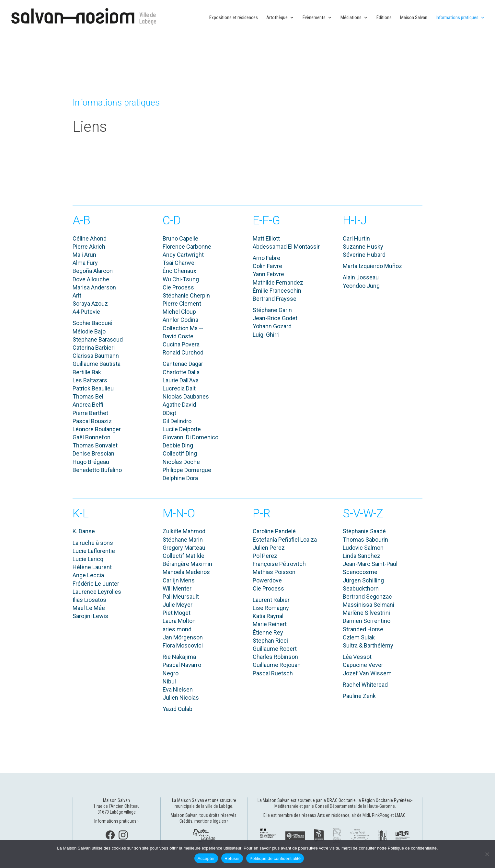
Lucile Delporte (182, 429)
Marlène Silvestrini (366, 613)
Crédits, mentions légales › (204, 821)
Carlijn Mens (179, 580)
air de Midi (361, 815)
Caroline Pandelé (274, 531)
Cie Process (178, 287)
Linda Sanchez (362, 556)
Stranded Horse (363, 629)
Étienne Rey (268, 632)
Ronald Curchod (183, 352)
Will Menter (177, 588)
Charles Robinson (275, 657)
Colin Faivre (267, 266)
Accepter (206, 858)
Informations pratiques (457, 18)
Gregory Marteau (184, 548)
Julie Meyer (178, 605)
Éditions (384, 18)
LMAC (400, 815)
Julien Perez (269, 548)
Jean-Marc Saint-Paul (370, 564)
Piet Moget (177, 613)
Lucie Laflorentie (94, 551)
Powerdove (267, 580)
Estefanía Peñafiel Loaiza (285, 540)
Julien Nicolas (181, 698)
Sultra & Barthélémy (368, 645)
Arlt (77, 295)
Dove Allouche (91, 279)
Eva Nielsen (178, 689)
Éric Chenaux (179, 271)
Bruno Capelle (180, 238)
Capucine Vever (363, 665)
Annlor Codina (180, 320)
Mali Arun (84, 255)
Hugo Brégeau (91, 462)
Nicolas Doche (181, 462)
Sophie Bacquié (92, 323)
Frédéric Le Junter (96, 584)
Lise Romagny (271, 608)
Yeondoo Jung (361, 286)
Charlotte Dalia (181, 372)
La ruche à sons (93, 543)
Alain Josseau (361, 277)
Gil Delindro (177, 421)
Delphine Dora (180, 478)
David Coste (178, 336)
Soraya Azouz (90, 304)
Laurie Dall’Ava (181, 380)
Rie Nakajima (179, 657)
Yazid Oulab (178, 709)
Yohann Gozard (272, 326)
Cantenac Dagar (183, 364)
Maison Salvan (414, 18)
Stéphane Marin (183, 540)
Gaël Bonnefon (92, 437)
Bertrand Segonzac (367, 597)
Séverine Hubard (364, 255)
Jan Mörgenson (183, 637)
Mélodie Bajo (89, 331)
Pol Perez (265, 556)
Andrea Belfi (88, 405)
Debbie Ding (178, 445)
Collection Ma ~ (183, 328)
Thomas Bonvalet (95, 445)
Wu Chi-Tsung (181, 279)
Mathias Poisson (274, 572)
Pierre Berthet (90, 413)
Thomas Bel (88, 396)
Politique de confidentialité (275, 858)
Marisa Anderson (94, 287)
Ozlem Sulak (359, 637)
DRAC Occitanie (341, 800)
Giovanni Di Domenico (190, 437)
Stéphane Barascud (98, 339)
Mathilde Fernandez (278, 282)
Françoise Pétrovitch (279, 564)
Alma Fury (85, 263)
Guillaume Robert (275, 649)
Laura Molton (179, 621)
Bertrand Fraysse (275, 299)
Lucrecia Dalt (179, 388)
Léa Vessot (357, 657)
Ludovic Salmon (363, 548)
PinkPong (381, 815)
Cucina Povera (181, 344)
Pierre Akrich (89, 247)
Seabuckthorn (361, 588)
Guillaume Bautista (97, 364)
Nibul (169, 681)
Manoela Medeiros (186, 572)
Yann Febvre (268, 274)
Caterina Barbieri (94, 348)
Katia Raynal (268, 616)
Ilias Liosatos (89, 600)
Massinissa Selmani (368, 605)
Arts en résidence (333, 815)
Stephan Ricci (270, 641)
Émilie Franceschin (277, 291)
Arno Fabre (266, 258)
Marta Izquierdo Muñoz (372, 266)
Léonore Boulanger (97, 429)
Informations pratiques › (116, 821)
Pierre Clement (182, 304)
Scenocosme (360, 572)
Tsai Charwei (179, 263)
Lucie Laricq (88, 559)
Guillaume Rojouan (277, 665)
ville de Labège (219, 806)
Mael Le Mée (89, 608)
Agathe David (179, 405)
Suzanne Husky (363, 247)
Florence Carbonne (187, 247)
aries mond (177, 629)
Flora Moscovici (183, 645)
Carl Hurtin (356, 238)
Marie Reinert (270, 624)
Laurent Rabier (271, 600)
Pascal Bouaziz (92, 421)
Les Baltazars (90, 380)
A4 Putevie (86, 312)
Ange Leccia (88, 575)
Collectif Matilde (184, 556)
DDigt (169, 413)
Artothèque (277, 18)
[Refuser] (487, 854)
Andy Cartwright (183, 255)
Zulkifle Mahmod (184, 531)
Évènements (314, 18)
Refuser (232, 858)
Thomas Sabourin (365, 540)
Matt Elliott (266, 238)
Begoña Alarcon (93, 271)
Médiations (351, 18)
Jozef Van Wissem (367, 673)
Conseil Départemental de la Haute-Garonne (355, 806)
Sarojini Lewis (90, 616)
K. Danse (84, 531)
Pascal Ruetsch (273, 673)
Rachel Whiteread (365, 685)
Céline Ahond (90, 238)
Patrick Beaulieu (93, 388)
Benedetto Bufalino (97, 470)
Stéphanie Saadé (364, 531)
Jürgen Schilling (363, 580)
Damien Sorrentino (367, 621)
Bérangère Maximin (187, 564)
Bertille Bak (87, 372)
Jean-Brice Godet (275, 318)
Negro (171, 673)
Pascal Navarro (182, 665)
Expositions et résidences (234, 18)
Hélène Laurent (92, 567)
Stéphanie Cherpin (186, 295)
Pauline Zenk (359, 696)
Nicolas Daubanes (186, 396)
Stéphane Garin (272, 310)
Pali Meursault (181, 597)
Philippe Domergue (187, 470)
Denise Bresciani (94, 453)
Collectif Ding (180, 453)
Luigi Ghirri (266, 335)
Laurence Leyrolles (97, 592)
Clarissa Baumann (96, 356)
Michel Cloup (179, 312)
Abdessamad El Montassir (286, 247)
